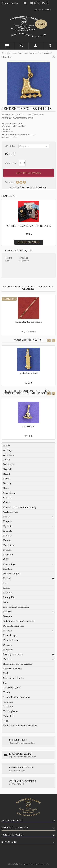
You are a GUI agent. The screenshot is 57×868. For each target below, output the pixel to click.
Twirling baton (11, 711)
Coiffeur (7, 498)
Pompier (8, 659)
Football (7, 550)
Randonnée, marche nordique (18, 664)
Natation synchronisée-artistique (19, 621)
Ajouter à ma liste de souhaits (28, 188)
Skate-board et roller (14, 678)
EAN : (22, 115)
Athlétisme (9, 455)
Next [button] (54, 340)
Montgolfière (10, 597)
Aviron (7, 460)
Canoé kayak (10, 493)
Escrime (7, 536)
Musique (7, 612)
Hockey (7, 578)
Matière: (10, 146)
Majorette (8, 593)
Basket (7, 474)
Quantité (10, 163)
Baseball (8, 469)
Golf (6, 559)
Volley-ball (9, 716)
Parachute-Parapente (14, 626)
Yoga (6, 721)
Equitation (8, 526)
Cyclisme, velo (11, 512)
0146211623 (18, 784)
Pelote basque (10, 635)
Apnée (7, 445)
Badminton (9, 464)
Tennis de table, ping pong (17, 697)
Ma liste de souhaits (43, 10)
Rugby (6, 673)
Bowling (7, 483)
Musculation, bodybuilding (16, 607)
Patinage (8, 631)
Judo (5, 583)
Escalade (8, 531)
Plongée (8, 645)
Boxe (6, 488)
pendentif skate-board (29, 373)
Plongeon (8, 650)
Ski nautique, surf (12, 688)
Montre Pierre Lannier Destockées (21, 726)
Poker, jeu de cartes (13, 654)
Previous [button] (49, 340)
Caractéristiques (19, 250)
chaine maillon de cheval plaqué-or (28, 322)
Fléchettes (9, 545)
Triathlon (8, 707)
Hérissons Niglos (12, 574)
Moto (6, 602)
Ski (5, 683)
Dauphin (8, 521)
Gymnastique (10, 564)
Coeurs (7, 502)
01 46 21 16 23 (39, 3)
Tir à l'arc (8, 702)
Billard (7, 479)
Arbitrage (8, 450)
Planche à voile (11, 640)
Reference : (6, 115)
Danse (6, 517)
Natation (8, 616)
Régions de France (12, 669)
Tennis (7, 692)
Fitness (7, 540)
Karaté (7, 588)
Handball (8, 569)
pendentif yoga (28, 426)
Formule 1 (8, 555)
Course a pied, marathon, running (20, 507)
